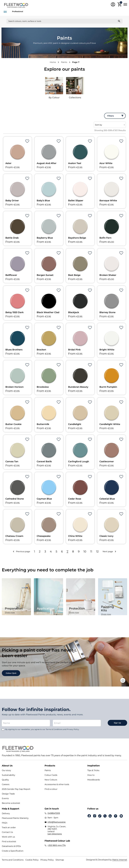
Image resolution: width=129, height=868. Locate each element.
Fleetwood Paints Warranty (15, 818)
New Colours (51, 780)
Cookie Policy (32, 860)
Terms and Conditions (13, 860)
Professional (18, 11)
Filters (111, 116)
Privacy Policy (47, 860)
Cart (121, 3)
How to (91, 775)
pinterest (116, 816)
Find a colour (51, 789)
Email (121, 816)
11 (91, 551)
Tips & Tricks (93, 770)
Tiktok (100, 816)
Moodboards (94, 780)
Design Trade (8, 794)
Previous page (23, 551)
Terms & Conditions (54, 729)
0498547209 (54, 813)
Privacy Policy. (73, 729)
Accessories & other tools (57, 784)
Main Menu (125, 4)
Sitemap (60, 860)
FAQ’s (5, 823)
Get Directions (55, 834)
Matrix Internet (120, 860)
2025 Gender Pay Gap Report (16, 789)
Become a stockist (11, 803)
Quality (5, 780)
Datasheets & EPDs (11, 846)
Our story (6, 770)
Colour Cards (51, 775)
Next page (108, 551)
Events (5, 798)
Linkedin (110, 816)
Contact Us (7, 832)
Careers (6, 784)
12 (97, 551)
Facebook (89, 816)
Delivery (6, 813)
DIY (5, 11)
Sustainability (9, 775)
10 (85, 551)
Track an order (9, 827)
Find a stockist (9, 841)
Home (53, 62)
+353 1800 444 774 (57, 845)
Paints (64, 62)
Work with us (8, 837)
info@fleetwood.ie (57, 822)
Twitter (105, 816)
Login (113, 4)
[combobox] (110, 125)
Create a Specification (13, 851)
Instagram (95, 816)
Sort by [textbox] (99, 125)
